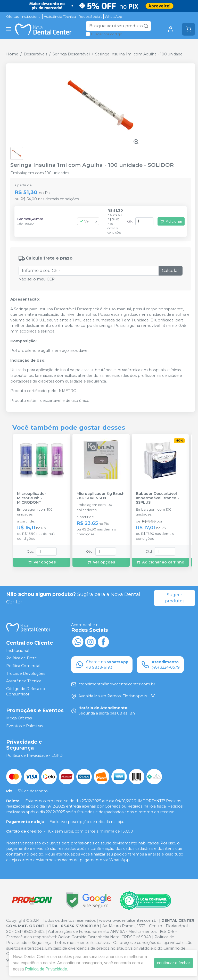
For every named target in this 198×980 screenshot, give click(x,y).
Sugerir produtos (175, 598)
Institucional (31, 17)
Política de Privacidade (46, 969)
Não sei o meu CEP (37, 279)
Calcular (171, 271)
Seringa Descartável (71, 54)
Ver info (88, 221)
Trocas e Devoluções (26, 674)
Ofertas (12, 17)
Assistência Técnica (60, 17)
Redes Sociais (90, 17)
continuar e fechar (174, 963)
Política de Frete (22, 658)
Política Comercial (23, 666)
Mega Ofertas (19, 718)
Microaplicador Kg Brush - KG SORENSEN (101, 496)
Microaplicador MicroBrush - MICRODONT (32, 498)
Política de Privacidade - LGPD (34, 756)
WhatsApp (113, 17)
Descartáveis (35, 54)
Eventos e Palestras (24, 726)
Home (12, 54)
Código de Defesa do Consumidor (26, 692)
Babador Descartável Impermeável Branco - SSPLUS (157, 498)
